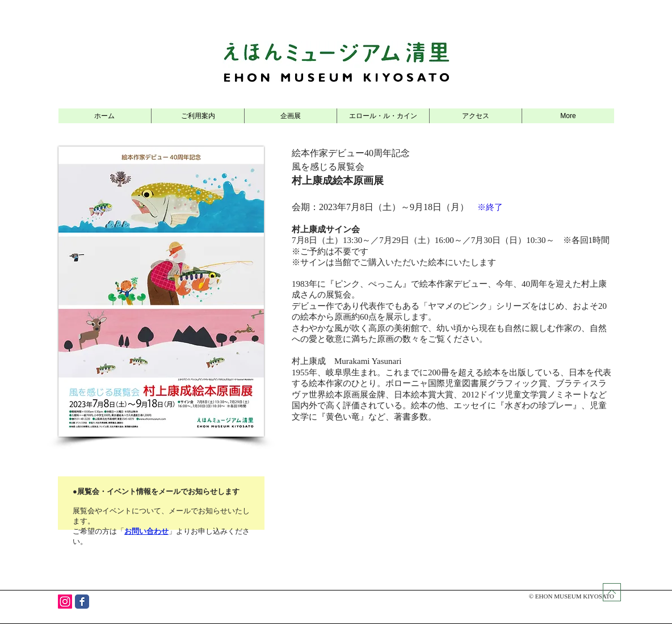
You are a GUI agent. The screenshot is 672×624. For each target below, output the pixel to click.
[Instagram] (65, 602)
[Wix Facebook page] (82, 602)
